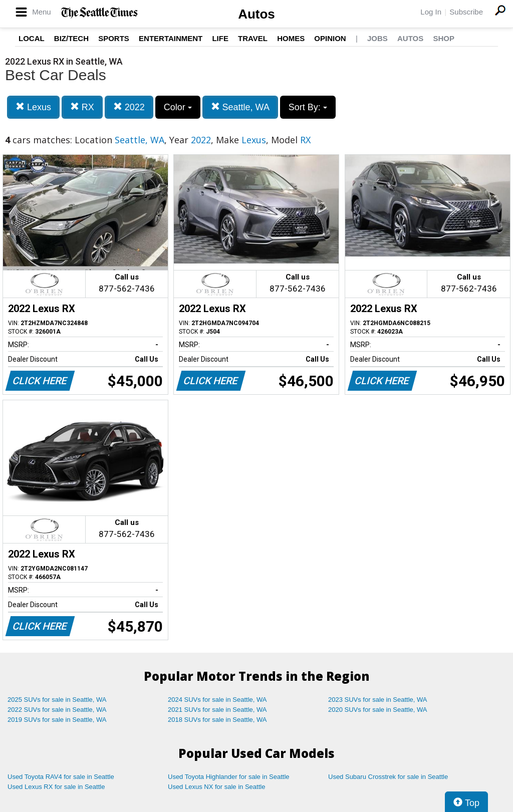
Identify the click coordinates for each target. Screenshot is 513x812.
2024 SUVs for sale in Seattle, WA (217, 700)
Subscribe (466, 12)
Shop (444, 38)
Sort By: (308, 107)
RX (82, 107)
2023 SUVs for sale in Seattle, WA (378, 700)
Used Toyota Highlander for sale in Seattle (229, 777)
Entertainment (171, 38)
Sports (114, 38)
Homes (291, 38)
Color (178, 107)
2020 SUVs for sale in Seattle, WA (378, 710)
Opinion (330, 38)
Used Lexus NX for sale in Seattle (216, 787)
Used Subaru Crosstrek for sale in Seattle (388, 777)
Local (32, 38)
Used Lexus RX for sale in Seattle (56, 787)
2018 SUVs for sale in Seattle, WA (217, 720)
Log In (431, 12)
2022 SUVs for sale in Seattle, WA (57, 710)
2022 (129, 107)
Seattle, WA (240, 107)
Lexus (33, 107)
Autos (256, 14)
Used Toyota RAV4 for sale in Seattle (61, 777)
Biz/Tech (71, 38)
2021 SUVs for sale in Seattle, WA (217, 710)
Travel (253, 38)
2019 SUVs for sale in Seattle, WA (57, 720)
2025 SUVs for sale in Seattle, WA (57, 700)
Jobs (377, 38)
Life (220, 38)
